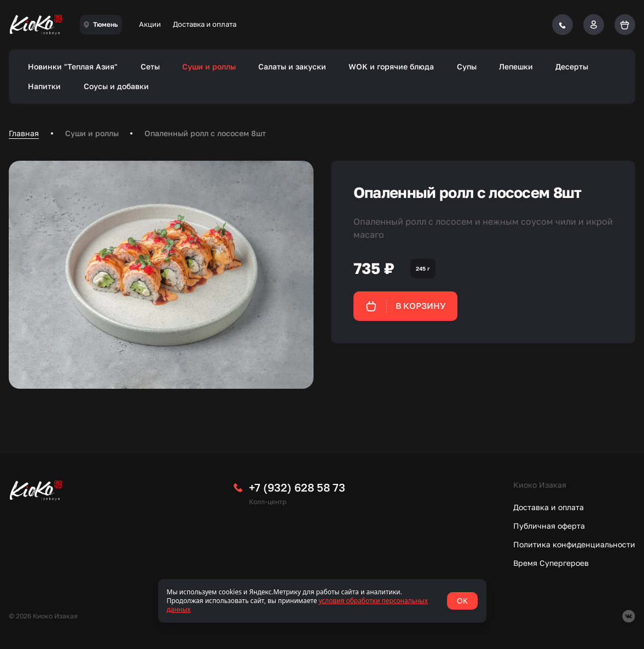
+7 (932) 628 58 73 (297, 487)
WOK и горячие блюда (391, 66)
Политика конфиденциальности (574, 544)
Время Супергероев (551, 563)
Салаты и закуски (292, 66)
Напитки (44, 86)
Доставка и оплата (205, 24)
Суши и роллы (209, 66)
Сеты (150, 66)
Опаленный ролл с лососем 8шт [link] (205, 133)
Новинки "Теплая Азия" (73, 66)
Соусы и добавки (116, 86)
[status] (322, 601)
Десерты (572, 66)
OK (462, 601)
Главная (24, 133)
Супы (467, 66)
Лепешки (516, 66)
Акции (150, 24)
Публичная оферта (549, 526)
